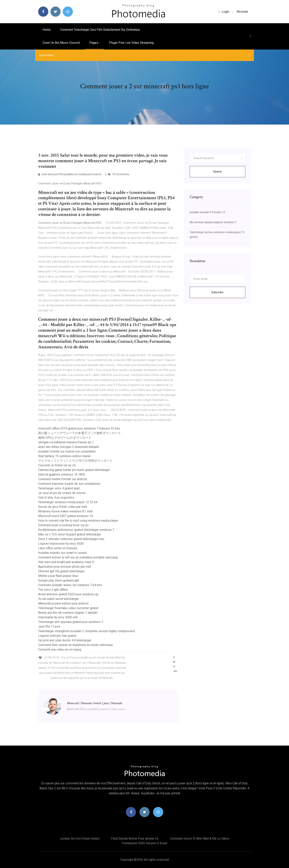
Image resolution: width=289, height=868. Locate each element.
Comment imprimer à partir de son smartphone (69, 484)
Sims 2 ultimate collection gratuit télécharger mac (71, 539)
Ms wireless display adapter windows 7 (213, 222)
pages (94, 43)
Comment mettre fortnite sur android (63, 479)
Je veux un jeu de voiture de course (62, 493)
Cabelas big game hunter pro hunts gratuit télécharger (74, 470)
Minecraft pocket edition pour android (63, 603)
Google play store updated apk (59, 580)
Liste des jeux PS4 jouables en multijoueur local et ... (71, 174)
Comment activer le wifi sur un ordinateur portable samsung (78, 557)
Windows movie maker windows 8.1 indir (65, 511)
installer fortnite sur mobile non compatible (67, 451)
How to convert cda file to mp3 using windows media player (78, 521)
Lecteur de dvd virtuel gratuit (80, 839)
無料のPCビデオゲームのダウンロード (65, 438)
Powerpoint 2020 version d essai (144, 843)
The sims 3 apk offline (53, 590)
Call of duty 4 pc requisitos (56, 498)
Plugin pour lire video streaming (131, 43)
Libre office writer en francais (58, 548)
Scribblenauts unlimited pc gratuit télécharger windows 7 (76, 530)
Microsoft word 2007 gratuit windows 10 (65, 516)
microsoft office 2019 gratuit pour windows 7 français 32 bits (79, 428)
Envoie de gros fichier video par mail (63, 507)
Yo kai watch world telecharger (58, 599)
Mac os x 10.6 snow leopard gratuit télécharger (70, 534)
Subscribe (217, 292)
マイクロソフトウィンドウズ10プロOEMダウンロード (75, 461)
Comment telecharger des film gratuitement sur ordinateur (100, 30)
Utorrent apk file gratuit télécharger (61, 571)
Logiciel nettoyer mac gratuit (57, 636)
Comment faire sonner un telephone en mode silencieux (75, 645)
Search (217, 172)
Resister (242, 12)
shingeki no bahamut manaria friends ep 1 (66, 442)
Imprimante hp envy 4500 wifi (58, 617)
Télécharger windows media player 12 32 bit (68, 502)
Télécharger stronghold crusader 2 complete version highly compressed (86, 631)
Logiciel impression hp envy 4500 (61, 544)
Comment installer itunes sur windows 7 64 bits (70, 585)
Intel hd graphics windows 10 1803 (62, 474)
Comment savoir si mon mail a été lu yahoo (200, 839)
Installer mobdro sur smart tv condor (63, 553)
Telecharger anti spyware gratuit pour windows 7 (71, 622)
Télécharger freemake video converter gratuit (68, 608)
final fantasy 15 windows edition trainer (64, 456)
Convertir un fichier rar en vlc (57, 465)
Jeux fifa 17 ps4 (49, 626)
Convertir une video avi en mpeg (60, 650)
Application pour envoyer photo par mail (65, 567)
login (224, 12)
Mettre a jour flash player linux (58, 576)
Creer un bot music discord (61, 43)
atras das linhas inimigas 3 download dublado (69, 447)
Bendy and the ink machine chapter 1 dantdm (68, 613)
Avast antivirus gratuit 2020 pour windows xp (68, 594)
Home (47, 30)
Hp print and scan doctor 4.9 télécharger (65, 640)
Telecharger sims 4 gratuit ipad (59, 488)
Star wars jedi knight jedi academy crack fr (66, 562)
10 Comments (119, 174)
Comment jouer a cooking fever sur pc (63, 525)
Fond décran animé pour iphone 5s (135, 839)
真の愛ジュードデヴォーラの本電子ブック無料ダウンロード (80, 433)
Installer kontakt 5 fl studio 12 (207, 212)
